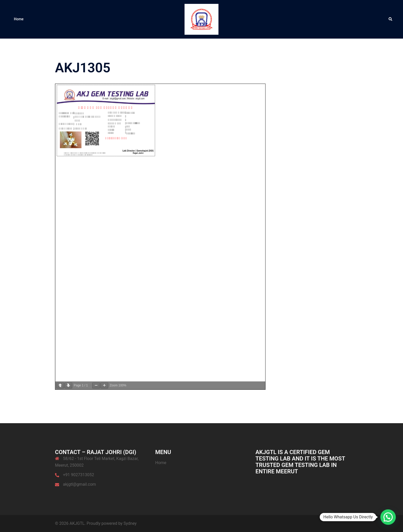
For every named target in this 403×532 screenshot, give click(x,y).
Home (19, 19)
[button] (391, 19)
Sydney (130, 523)
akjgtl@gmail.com (79, 484)
